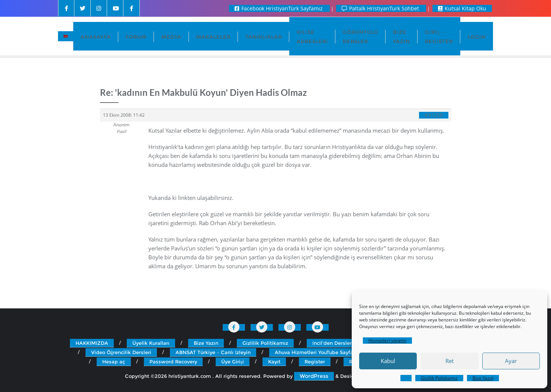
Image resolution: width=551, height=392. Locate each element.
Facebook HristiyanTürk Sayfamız (279, 8)
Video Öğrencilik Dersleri (121, 352)
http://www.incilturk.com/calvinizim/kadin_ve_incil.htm (216, 181)
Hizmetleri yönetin (387, 341)
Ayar (511, 361)
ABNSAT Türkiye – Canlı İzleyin (213, 352)
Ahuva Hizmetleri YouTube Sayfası (316, 352)
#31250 (434, 115)
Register (315, 362)
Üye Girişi (233, 362)
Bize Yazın (483, 378)
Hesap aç (114, 362)
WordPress (314, 376)
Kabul (388, 361)
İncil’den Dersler (332, 343)
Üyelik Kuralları (151, 343)
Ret (449, 361)
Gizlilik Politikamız (439, 378)
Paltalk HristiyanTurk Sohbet (381, 8)
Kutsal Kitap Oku (462, 8)
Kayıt (274, 362)
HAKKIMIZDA (92, 343)
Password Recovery (173, 362)
